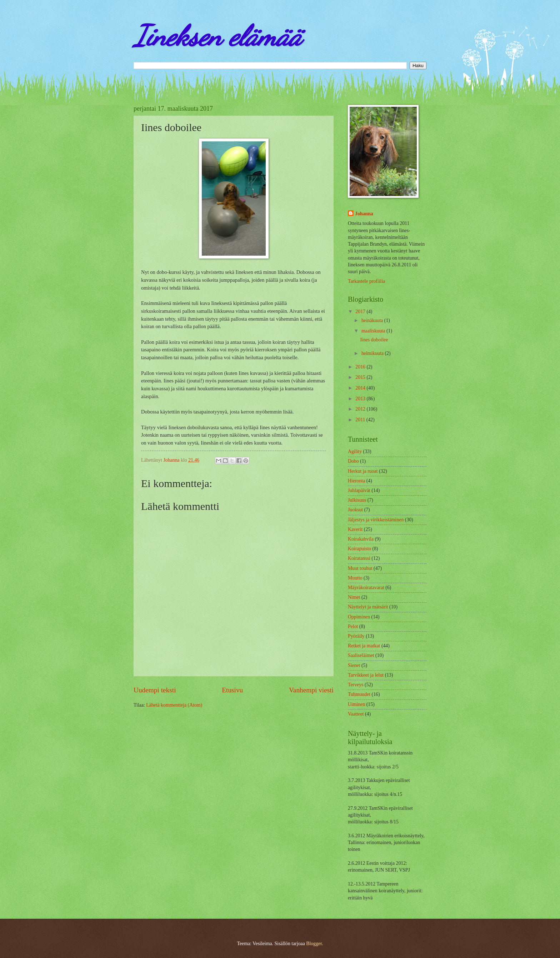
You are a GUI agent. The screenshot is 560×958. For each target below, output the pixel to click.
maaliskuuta (374, 331)
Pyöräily (356, 636)
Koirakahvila (361, 539)
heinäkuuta (373, 320)
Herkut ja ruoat (363, 471)
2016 (361, 367)
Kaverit (355, 529)
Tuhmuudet (359, 694)
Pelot (353, 626)
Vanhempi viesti (311, 690)
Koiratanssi (359, 558)
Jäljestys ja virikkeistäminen (376, 520)
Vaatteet (356, 714)
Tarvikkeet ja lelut (366, 675)
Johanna (364, 214)
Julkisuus (357, 500)
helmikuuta (373, 353)
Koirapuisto (359, 549)
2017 (361, 312)
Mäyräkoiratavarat (366, 588)
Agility (355, 452)
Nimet (354, 597)
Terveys (356, 685)
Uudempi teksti (155, 690)
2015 (361, 377)
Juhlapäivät (359, 490)
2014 (361, 388)
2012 (361, 409)
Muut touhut (360, 568)
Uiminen (356, 704)
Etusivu (232, 690)
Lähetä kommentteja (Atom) (174, 705)
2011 (361, 420)
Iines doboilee (374, 340)
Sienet (354, 665)
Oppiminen (359, 617)
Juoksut (355, 510)
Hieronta (356, 481)
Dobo (353, 461)
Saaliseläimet (361, 655)
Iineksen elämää (217, 36)
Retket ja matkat (364, 646)
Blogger (314, 944)
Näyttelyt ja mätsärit (368, 607)
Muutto (355, 578)
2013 (361, 399)
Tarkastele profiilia (366, 281)
